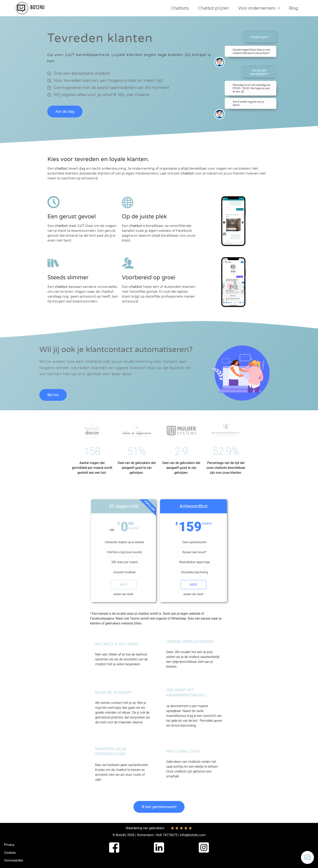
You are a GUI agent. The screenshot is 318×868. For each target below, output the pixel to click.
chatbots (180, 771)
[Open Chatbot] (307, 857)
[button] (124, 644)
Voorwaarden (14, 860)
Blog (293, 8)
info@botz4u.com (193, 835)
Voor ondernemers (259, 8)
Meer (124, 585)
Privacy (9, 845)
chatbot (61, 169)
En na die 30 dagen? (113, 692)
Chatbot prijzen (214, 8)
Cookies (10, 853)
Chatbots (180, 8)
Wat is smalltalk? (183, 751)
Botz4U (121, 835)
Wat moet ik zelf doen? (117, 644)
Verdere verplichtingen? (190, 642)
